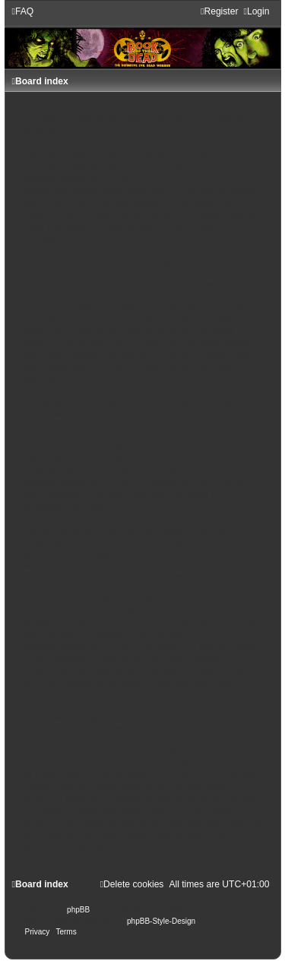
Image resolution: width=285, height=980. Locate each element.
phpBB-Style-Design (161, 921)
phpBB (78, 910)
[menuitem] (23, 11)
